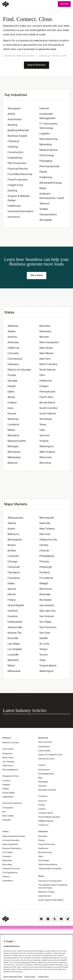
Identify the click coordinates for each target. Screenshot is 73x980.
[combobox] (19, 56)
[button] (19, 57)
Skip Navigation (0, 1)
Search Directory (36, 65)
